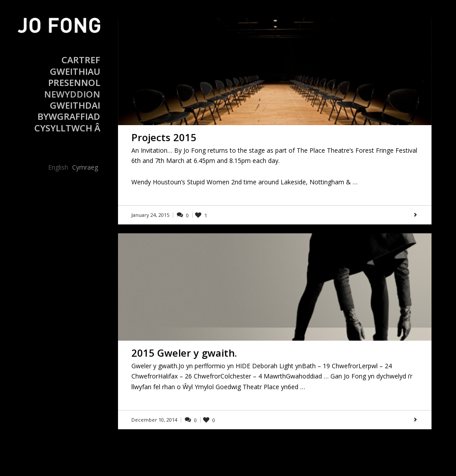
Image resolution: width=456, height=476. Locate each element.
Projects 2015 (164, 137)
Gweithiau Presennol (74, 77)
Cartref (81, 60)
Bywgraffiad (69, 116)
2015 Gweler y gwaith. (184, 353)
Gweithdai (75, 105)
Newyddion (72, 94)
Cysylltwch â (67, 128)
